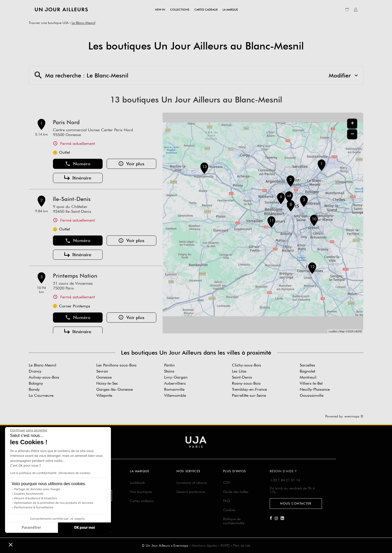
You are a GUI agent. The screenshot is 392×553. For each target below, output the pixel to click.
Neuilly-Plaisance (315, 389)
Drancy (35, 371)
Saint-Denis (242, 377)
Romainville (174, 389)
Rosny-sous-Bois (246, 383)
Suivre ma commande (84, 495)
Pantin (169, 365)
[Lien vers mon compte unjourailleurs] (356, 10)
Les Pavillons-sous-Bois (116, 365)
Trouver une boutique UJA (49, 23)
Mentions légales (204, 545)
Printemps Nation (75, 276)
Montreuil (308, 377)
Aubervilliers (175, 383)
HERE (358, 331)
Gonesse (104, 377)
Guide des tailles (236, 492)
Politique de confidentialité (234, 521)
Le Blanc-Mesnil (83, 23)
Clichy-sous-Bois (247, 365)
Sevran (102, 371)
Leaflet (333, 331)
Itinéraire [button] (78, 178)
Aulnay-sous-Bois (44, 377)
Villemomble (175, 395)
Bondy (34, 389)
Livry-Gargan (176, 377)
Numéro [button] (78, 164)
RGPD (225, 545)
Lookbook (137, 483)
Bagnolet (307, 371)
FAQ (227, 501)
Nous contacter (296, 503)
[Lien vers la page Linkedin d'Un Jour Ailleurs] (284, 518)
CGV (227, 483)
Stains (169, 371)
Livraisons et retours (192, 483)
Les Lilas (239, 371)
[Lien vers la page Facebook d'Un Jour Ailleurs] (272, 518)
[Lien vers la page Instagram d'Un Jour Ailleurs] (278, 518)
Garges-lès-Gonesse (115, 389)
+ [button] (352, 124)
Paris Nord (66, 122)
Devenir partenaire (191, 492)
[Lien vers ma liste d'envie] (347, 10)
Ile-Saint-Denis (72, 199)
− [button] (352, 134)
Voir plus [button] (131, 164)
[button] (11, 544)
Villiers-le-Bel (311, 383)
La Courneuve (41, 395)
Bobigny (36, 383)
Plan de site (242, 545)
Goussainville (312, 395)
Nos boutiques (141, 492)
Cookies (229, 510)
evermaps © (354, 416)
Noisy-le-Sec (107, 383)
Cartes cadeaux (142, 501)
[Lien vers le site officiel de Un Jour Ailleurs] (61, 9)
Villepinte (104, 395)
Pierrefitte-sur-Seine (249, 395)
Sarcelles (307, 365)
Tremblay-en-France (249, 389)
